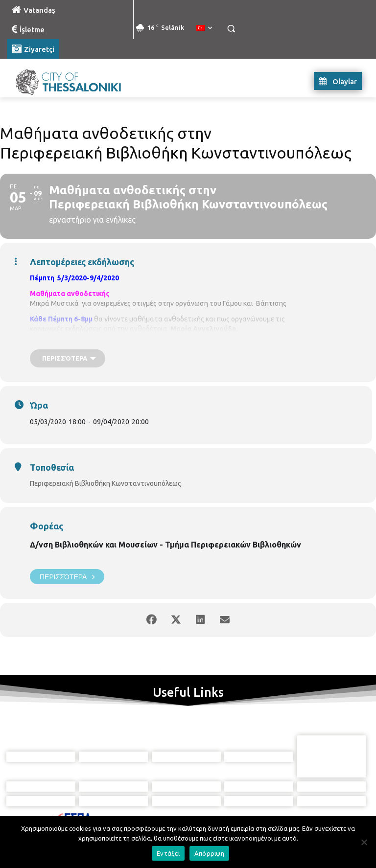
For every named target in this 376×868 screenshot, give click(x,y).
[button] (231, 29)
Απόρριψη (209, 853)
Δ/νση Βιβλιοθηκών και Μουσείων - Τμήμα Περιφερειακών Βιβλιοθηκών (165, 545)
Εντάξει (168, 853)
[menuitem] (204, 28)
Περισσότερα (67, 577)
